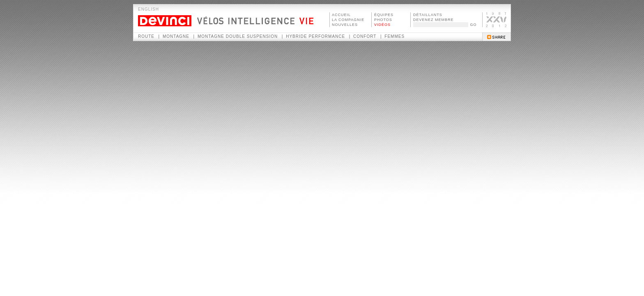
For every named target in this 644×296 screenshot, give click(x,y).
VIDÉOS (382, 25)
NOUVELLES (345, 25)
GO (473, 25)
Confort (365, 36)
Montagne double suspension (238, 36)
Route (146, 36)
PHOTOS (383, 20)
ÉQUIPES (384, 15)
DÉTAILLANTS (428, 15)
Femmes (394, 36)
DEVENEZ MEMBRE (434, 20)
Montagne (176, 36)
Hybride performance (315, 36)
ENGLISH (148, 9)
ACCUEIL (341, 15)
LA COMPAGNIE (348, 20)
